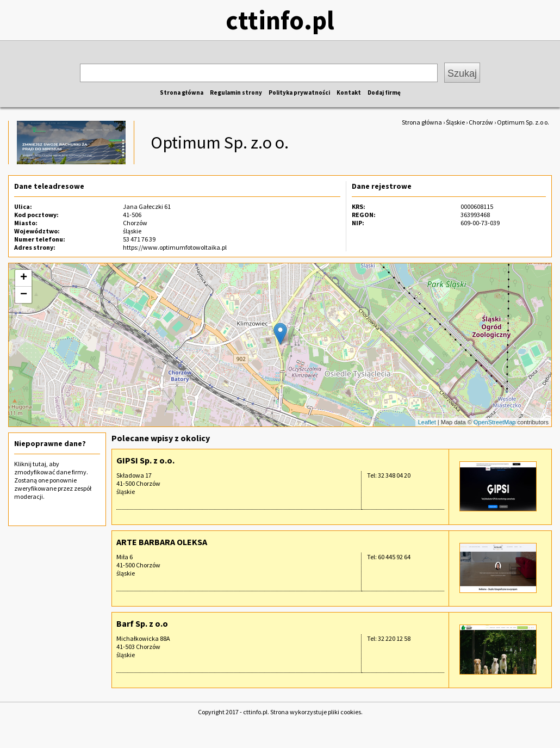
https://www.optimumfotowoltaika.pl (175, 247)
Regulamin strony (236, 92)
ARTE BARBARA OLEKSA (162, 542)
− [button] (24, 295)
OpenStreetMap (495, 422)
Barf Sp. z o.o (142, 623)
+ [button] (24, 278)
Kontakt (349, 92)
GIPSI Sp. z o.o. (145, 460)
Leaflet (427, 422)
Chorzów (481, 122)
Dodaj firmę (384, 92)
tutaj (39, 464)
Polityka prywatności (299, 92)
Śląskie (455, 122)
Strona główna (182, 92)
